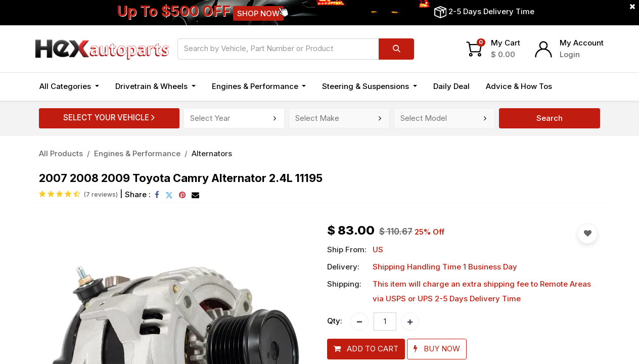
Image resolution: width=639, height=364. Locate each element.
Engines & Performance (137, 153)
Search (550, 118)
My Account (582, 43)
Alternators (212, 153)
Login (570, 54)
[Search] (396, 49)
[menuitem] (451, 87)
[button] (366, 349)
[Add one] (410, 322)
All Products (61, 153)
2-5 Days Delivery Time (491, 11)
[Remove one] (359, 322)
